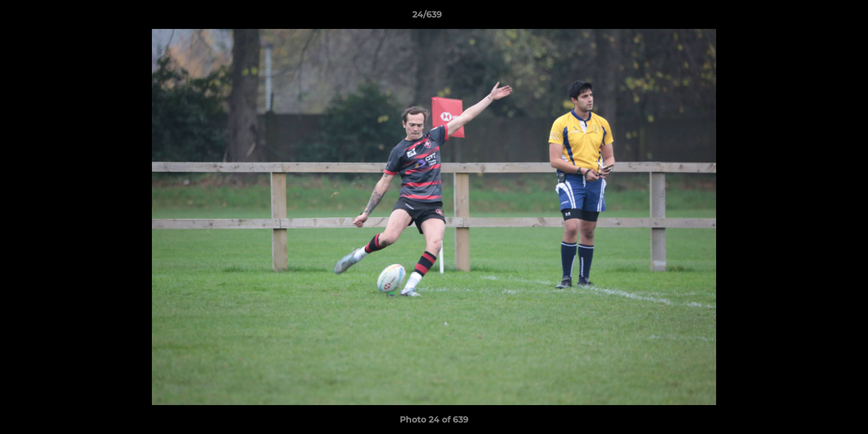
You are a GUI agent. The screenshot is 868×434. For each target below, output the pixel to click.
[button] (817, 17)
